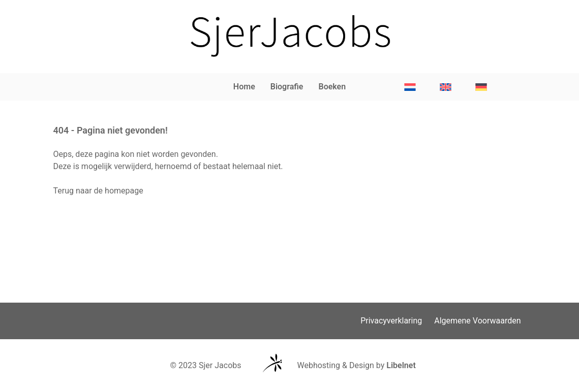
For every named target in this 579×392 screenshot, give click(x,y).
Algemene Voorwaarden (477, 321)
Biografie (287, 87)
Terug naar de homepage (98, 191)
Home (244, 87)
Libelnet (401, 365)
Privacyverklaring (391, 321)
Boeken (332, 87)
